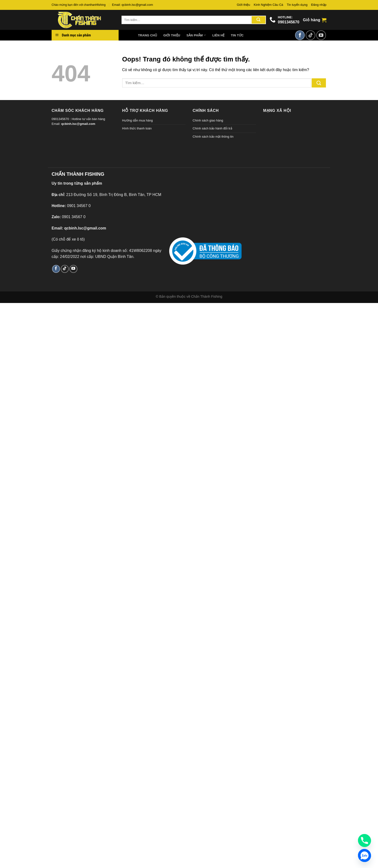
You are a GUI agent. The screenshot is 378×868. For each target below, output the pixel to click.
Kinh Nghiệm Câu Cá (269, 5)
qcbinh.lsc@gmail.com (78, 124)
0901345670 (289, 22)
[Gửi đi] (258, 20)
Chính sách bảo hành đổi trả (212, 128)
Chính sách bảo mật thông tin (213, 137)
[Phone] (364, 841)
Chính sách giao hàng (208, 120)
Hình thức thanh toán (137, 128)
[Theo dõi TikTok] (310, 35)
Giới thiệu (243, 5)
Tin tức (237, 35)
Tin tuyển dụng (297, 5)
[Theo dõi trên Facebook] (300, 35)
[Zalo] (364, 855)
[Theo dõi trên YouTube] (321, 35)
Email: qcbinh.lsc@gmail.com (133, 5)
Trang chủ (148, 35)
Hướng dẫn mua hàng (138, 120)
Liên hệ (219, 35)
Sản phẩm (196, 35)
